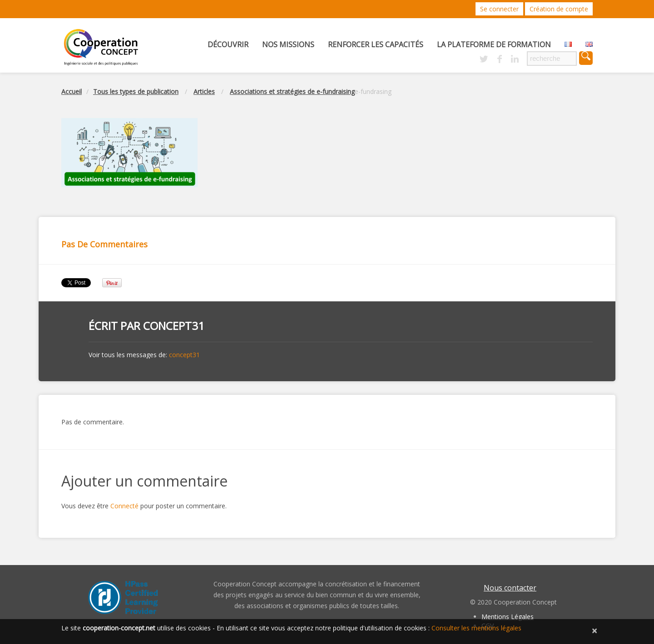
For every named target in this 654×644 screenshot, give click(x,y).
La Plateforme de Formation (494, 44)
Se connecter (499, 9)
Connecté (124, 506)
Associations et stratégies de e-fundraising (292, 91)
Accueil (72, 91)
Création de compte (559, 9)
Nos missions (288, 44)
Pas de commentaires (104, 244)
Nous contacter (510, 588)
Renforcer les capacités (376, 44)
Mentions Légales (508, 617)
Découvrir (228, 44)
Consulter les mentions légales (476, 628)
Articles (204, 91)
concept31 (174, 326)
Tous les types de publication (136, 91)
